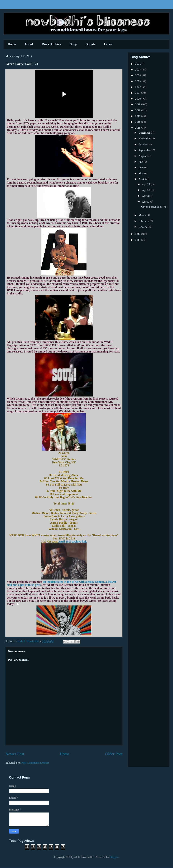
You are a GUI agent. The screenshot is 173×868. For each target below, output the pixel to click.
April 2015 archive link (73, 542)
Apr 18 (146, 196)
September (145, 150)
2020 (138, 99)
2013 (138, 240)
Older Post (114, 754)
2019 (138, 104)
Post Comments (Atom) (35, 763)
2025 (138, 70)
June (141, 168)
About (29, 44)
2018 (138, 110)
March (143, 215)
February (144, 221)
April (142, 179)
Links (108, 44)
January (143, 227)
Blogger (114, 857)
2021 (138, 93)
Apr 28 (146, 190)
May (141, 174)
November (145, 139)
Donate (91, 44)
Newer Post (15, 754)
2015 (138, 128)
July (141, 162)
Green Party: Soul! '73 (154, 207)
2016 (138, 122)
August (143, 156)
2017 (138, 116)
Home (12, 44)
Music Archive (51, 44)
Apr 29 (146, 184)
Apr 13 (146, 202)
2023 (138, 81)
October (143, 145)
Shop (73, 44)
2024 (138, 75)
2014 (138, 234)
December (145, 133)
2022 (138, 87)
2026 (138, 64)
